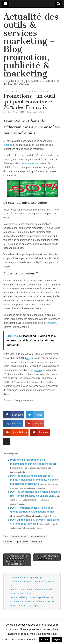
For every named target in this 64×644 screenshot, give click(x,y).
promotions (23, 541)
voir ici (29, 358)
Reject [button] (57, 639)
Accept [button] (45, 639)
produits (8, 145)
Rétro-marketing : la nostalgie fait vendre (32, 597)
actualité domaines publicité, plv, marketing (26, 91)
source (8, 159)
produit (25, 210)
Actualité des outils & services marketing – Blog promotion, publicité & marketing (31, 45)
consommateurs (30, 163)
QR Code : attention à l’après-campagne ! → (48, 557)
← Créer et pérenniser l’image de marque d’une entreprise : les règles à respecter (17, 560)
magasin (51, 323)
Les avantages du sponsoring (26, 578)
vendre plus (36, 541)
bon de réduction (19, 537)
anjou (8, 112)
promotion (35, 370)
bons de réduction (39, 537)
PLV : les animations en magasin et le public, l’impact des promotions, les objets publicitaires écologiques (34, 480)
